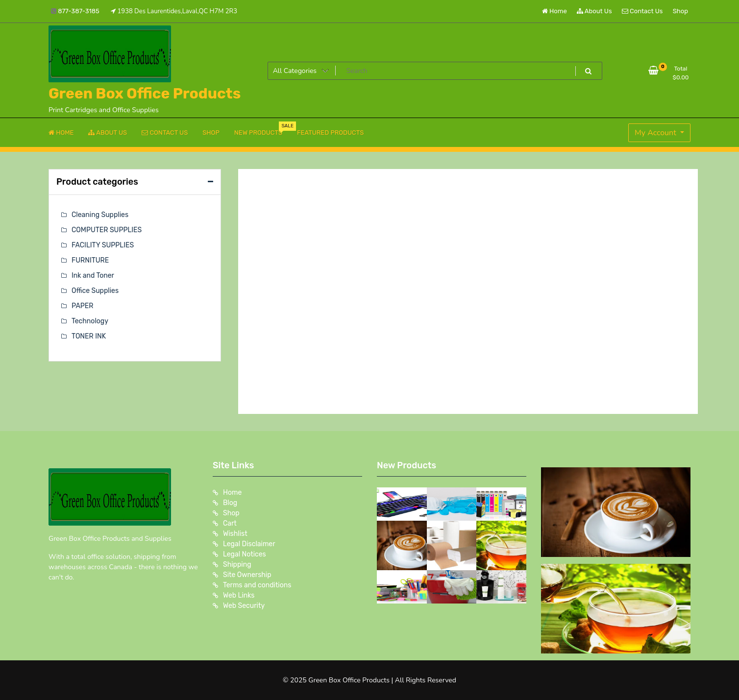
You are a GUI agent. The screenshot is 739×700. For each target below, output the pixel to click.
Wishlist (235, 534)
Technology (90, 321)
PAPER (82, 306)
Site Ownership (247, 575)
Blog (230, 503)
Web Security (244, 606)
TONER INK (89, 336)
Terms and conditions (257, 585)
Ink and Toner (93, 276)
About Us (594, 11)
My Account (656, 133)
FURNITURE (90, 260)
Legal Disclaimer (249, 544)
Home (554, 11)
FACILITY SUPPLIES (103, 245)
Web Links (239, 595)
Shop (680, 11)
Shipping (237, 565)
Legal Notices (245, 554)
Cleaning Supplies (100, 215)
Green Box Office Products (145, 94)
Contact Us (642, 11)
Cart (230, 523)
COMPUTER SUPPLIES (107, 230)
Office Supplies (95, 291)
